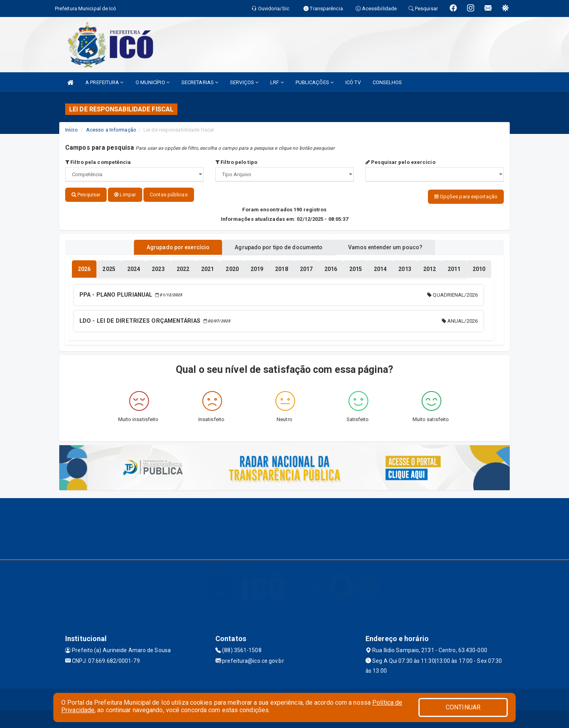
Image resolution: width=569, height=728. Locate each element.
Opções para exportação (466, 197)
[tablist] (84, 268)
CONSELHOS (387, 82)
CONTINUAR (463, 707)
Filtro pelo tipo (236, 162)
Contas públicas (169, 195)
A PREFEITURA (104, 82)
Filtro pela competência (98, 162)
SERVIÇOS (244, 82)
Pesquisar (86, 195)
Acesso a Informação (111, 130)
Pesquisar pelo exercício (400, 162)
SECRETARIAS (200, 82)
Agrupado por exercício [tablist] (170, 246)
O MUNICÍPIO (153, 82)
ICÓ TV (353, 82)
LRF (277, 82)
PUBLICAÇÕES (315, 82)
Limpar (125, 195)
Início (72, 130)
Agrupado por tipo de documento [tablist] (279, 246)
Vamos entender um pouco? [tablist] (393, 246)
